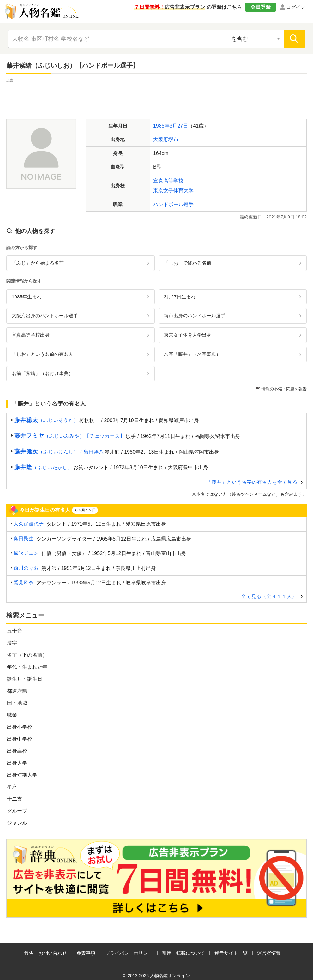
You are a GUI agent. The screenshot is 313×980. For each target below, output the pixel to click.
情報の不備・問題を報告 (284, 389)
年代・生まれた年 (27, 667)
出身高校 (17, 751)
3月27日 (179, 126)
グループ (17, 811)
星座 (12, 787)
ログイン (296, 7)
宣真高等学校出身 (31, 335)
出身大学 (17, 763)
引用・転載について (183, 953)
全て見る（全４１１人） (269, 596)
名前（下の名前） (27, 655)
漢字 (12, 643)
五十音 (15, 631)
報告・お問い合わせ (46, 953)
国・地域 (17, 703)
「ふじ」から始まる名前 (38, 263)
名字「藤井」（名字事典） (192, 354)
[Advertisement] (156, 98)
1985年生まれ (27, 297)
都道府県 (17, 691)
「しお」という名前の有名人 (42, 354)
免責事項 (86, 953)
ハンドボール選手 (173, 204)
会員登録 (261, 7)
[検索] (294, 39)
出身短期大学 (22, 775)
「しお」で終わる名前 (188, 263)
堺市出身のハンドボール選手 (195, 316)
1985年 (161, 126)
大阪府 (161, 139)
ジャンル (17, 823)
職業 (12, 715)
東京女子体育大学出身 (188, 335)
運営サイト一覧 (231, 953)
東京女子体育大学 (173, 191)
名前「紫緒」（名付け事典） (42, 373)
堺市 (173, 139)
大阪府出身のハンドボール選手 (45, 316)
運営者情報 (269, 953)
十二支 (15, 799)
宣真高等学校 (168, 181)
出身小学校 (20, 727)
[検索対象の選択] (255, 39)
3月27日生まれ (180, 297)
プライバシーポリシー (129, 953)
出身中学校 (20, 739)
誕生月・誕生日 (25, 679)
